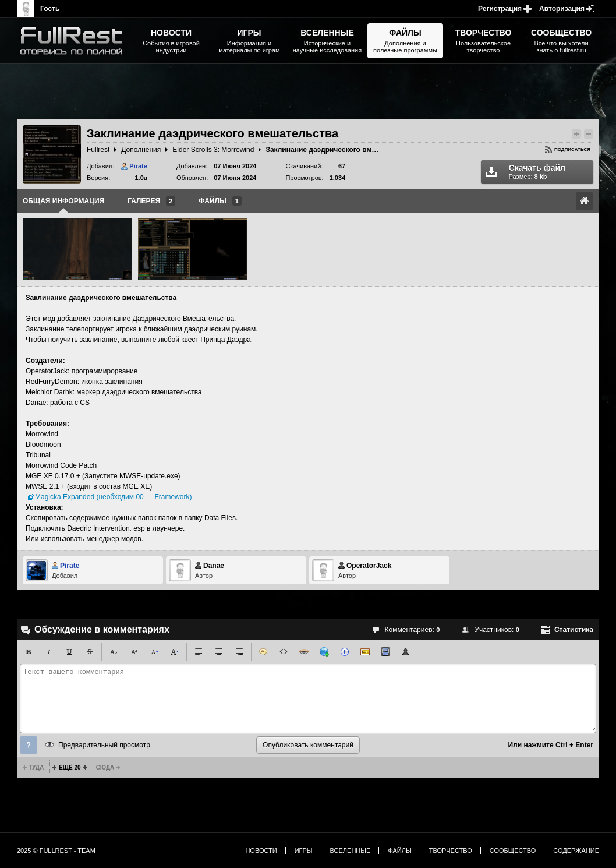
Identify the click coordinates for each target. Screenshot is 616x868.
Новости (261, 851)
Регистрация (500, 9)
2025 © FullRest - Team (56, 851)
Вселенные (351, 851)
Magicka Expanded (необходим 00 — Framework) (113, 497)
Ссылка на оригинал (585, 201)
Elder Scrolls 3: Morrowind (213, 150)
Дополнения (141, 150)
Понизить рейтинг (589, 134)
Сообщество (513, 851)
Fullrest (98, 150)
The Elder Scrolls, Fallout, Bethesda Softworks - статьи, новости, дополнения (75, 41)
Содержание (576, 851)
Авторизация (562, 9)
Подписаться (572, 149)
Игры (304, 851)
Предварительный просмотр (104, 745)
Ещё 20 (70, 768)
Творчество (451, 851)
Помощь (29, 745)
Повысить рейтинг (576, 134)
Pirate (138, 166)
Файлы (399, 851)
